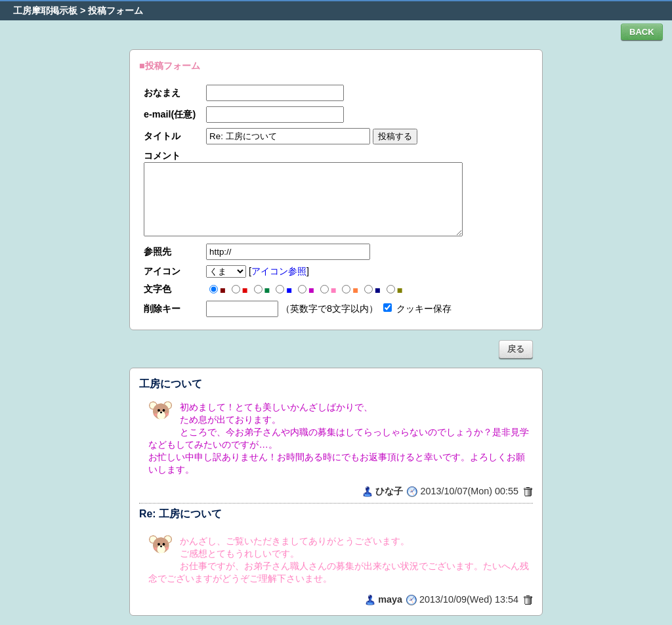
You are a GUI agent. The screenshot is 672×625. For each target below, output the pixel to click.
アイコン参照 (279, 271)
